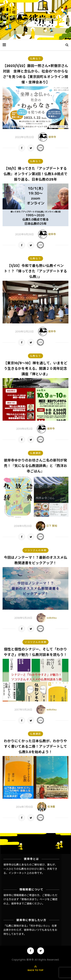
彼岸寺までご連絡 (21, 904)
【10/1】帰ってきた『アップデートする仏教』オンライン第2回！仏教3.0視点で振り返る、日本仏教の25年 (35, 174)
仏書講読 (35, 453)
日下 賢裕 (52, 526)
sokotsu (52, 618)
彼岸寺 (52, 137)
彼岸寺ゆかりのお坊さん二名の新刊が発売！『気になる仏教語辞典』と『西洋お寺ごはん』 (36, 466)
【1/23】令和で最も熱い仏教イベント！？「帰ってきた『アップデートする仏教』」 (35, 271)
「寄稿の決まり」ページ (33, 899)
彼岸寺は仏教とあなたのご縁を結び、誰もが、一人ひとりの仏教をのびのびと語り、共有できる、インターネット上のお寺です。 (30, 869)
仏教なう (35, 59)
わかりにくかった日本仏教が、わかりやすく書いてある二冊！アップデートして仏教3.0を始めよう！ (35, 746)
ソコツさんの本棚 (35, 550)
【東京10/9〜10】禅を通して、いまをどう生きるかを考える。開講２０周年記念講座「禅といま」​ (35, 369)
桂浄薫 (51, 807)
